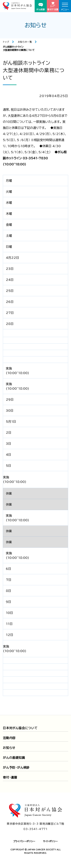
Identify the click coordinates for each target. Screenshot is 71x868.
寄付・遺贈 (10, 777)
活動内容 (9, 738)
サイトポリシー (50, 841)
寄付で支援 (53, 6)
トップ (6, 42)
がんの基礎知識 (14, 758)
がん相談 (41, 7)
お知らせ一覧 (25, 42)
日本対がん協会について (20, 728)
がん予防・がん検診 (16, 768)
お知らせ (9, 748)
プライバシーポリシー (24, 841)
